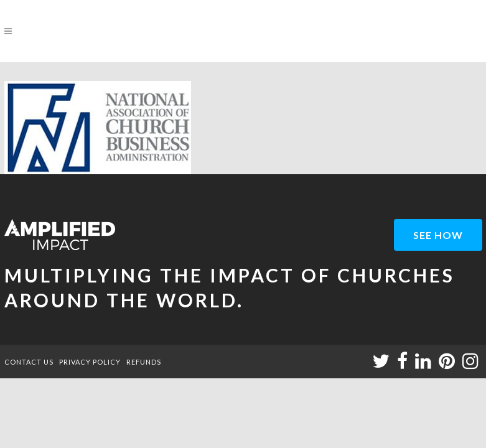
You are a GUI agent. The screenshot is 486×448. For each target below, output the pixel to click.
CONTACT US (29, 362)
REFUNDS (144, 362)
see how (438, 235)
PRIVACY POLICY (90, 362)
